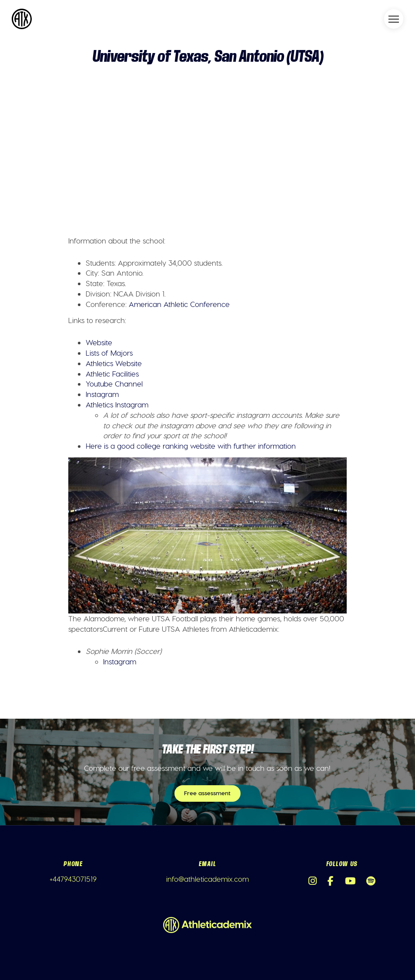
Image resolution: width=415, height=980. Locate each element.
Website (99, 342)
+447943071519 (73, 879)
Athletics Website (114, 363)
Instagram (102, 394)
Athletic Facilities (112, 373)
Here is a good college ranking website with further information (191, 446)
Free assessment (207, 793)
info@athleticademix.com (207, 879)
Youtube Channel (114, 383)
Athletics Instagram (117, 404)
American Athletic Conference (179, 304)
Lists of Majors (109, 353)
